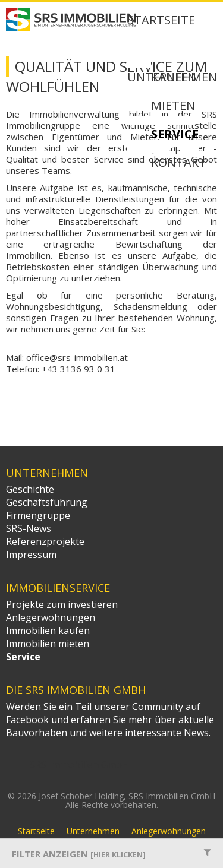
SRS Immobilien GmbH (79, 765)
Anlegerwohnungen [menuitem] (51, 617)
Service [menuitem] (175, 135)
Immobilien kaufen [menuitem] (48, 631)
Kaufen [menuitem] (174, 78)
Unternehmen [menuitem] (93, 831)
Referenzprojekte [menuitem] (45, 541)
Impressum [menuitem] (31, 555)
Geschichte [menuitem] (30, 489)
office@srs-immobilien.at (77, 357)
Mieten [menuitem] (173, 106)
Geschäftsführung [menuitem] (47, 502)
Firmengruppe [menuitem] (38, 515)
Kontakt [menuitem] (179, 163)
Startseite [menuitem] (161, 21)
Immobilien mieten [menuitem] (48, 644)
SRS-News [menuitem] (29, 528)
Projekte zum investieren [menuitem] (62, 604)
